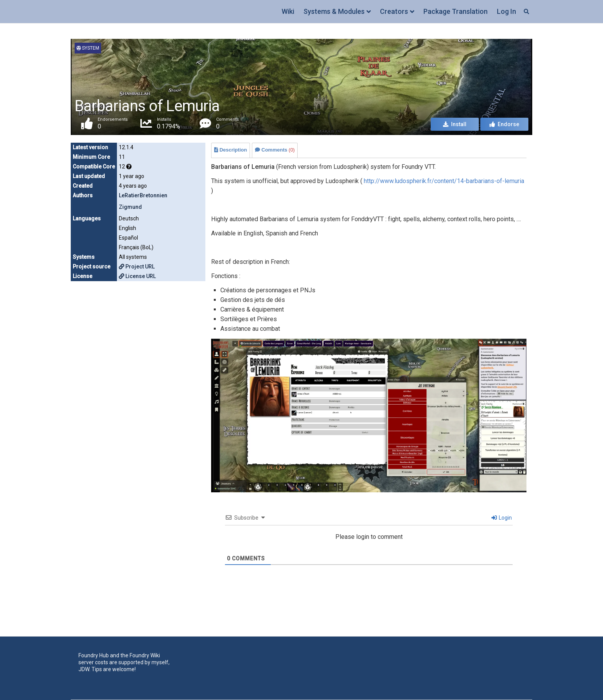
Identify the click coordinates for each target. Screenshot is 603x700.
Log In (506, 11)
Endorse (504, 125)
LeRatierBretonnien (143, 195)
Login (502, 518)
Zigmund (130, 207)
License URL (137, 276)
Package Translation (456, 11)
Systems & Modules (334, 11)
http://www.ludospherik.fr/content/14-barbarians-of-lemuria (444, 181)
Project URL (137, 267)
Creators (394, 11)
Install (455, 125)
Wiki (288, 11)
